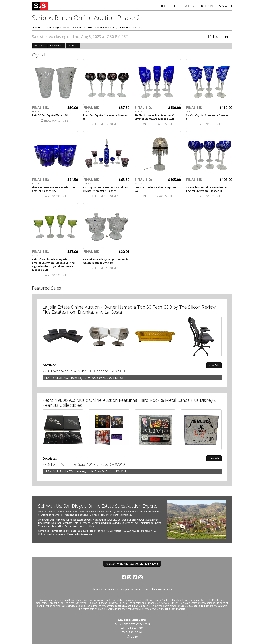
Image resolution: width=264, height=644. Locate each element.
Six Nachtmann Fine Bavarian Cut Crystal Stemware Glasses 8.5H (156, 117)
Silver (155, 520)
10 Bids (36, 111)
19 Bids (190, 111)
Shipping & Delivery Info (134, 589)
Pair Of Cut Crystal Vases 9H (50, 115)
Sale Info (73, 46)
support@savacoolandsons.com (75, 534)
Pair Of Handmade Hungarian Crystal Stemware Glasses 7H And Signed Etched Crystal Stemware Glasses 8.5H (53, 265)
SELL (175, 6)
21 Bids (190, 184)
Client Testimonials (162, 589)
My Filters (40, 46)
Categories (57, 46)
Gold (149, 520)
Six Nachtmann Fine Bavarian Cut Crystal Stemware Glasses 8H (207, 189)
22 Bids (138, 111)
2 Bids (86, 256)
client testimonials (122, 515)
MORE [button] (189, 6)
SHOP (163, 6)
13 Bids (87, 111)
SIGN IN (207, 6)
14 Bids (36, 184)
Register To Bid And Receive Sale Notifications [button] (132, 564)
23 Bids (138, 184)
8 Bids (35, 256)
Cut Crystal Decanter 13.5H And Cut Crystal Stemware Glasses (106, 189)
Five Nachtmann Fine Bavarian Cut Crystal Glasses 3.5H (54, 189)
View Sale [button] (214, 365)
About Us (97, 589)
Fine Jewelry (44, 523)
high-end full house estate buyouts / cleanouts (80, 520)
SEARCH (225, 6)
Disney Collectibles (101, 523)
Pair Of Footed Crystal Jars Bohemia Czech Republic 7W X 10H (106, 261)
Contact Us (112, 589)
